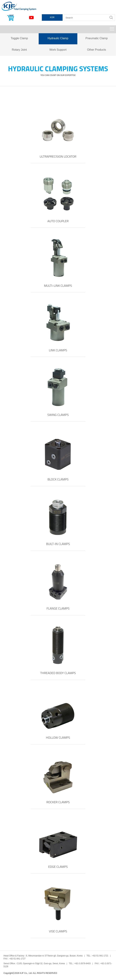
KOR (52, 17)
